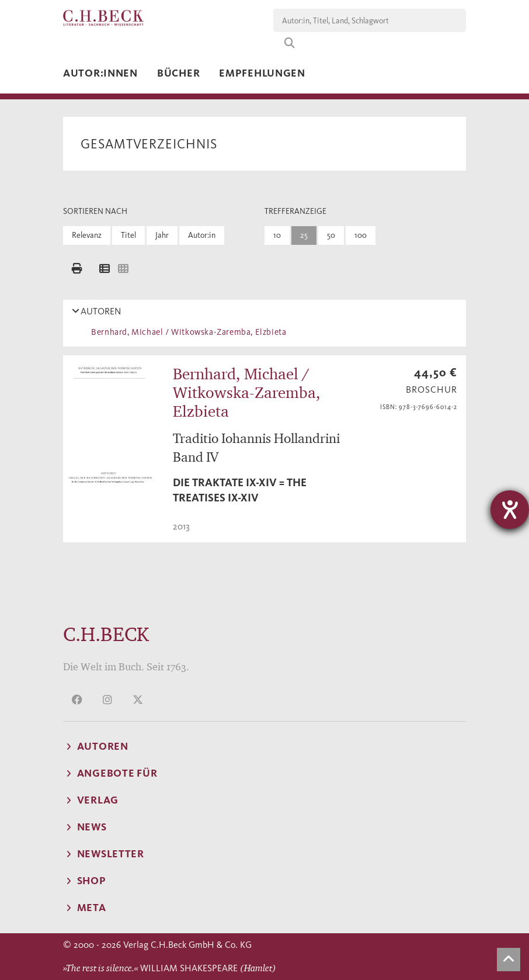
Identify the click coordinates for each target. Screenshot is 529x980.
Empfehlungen (262, 73)
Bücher (178, 73)
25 (304, 235)
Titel (128, 235)
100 (361, 235)
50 (331, 235)
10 (277, 235)
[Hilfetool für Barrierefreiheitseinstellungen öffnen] (510, 510)
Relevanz (87, 235)
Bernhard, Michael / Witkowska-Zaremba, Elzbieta (187, 332)
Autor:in (202, 235)
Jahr (162, 235)
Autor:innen (100, 73)
